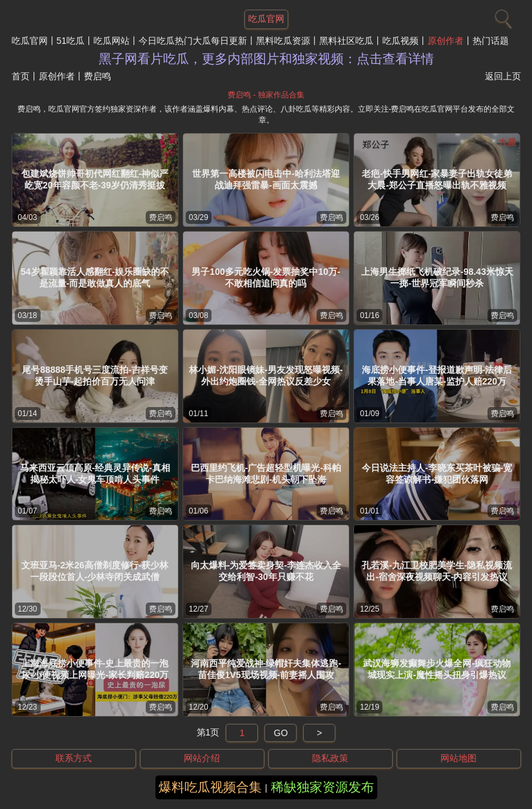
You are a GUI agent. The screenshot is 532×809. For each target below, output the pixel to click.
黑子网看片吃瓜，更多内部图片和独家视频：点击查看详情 (266, 59)
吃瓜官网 (30, 41)
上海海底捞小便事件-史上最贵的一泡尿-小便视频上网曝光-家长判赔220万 (95, 669)
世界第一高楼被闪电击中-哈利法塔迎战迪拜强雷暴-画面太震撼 (266, 179)
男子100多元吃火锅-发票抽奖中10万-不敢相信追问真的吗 (266, 277)
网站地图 (458, 758)
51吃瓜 (71, 41)
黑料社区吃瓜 (346, 41)
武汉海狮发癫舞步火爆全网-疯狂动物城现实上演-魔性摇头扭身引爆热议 (437, 669)
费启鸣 (161, 217)
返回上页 (503, 76)
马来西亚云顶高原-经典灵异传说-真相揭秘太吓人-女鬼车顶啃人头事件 (95, 474)
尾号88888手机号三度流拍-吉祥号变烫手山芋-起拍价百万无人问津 (95, 375)
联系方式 (74, 758)
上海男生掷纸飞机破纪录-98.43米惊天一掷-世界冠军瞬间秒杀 (437, 277)
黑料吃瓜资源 (283, 41)
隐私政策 (330, 758)
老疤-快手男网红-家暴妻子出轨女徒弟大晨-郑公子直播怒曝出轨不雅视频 (437, 179)
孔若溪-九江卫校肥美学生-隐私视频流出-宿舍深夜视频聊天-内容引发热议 (437, 571)
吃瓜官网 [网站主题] (266, 19)
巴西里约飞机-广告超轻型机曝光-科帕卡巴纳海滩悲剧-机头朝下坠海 (266, 474)
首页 (21, 76)
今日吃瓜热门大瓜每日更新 (193, 41)
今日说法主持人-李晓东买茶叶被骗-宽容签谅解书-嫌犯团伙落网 (437, 474)
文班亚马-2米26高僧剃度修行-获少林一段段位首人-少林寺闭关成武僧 (95, 571)
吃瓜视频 (400, 41)
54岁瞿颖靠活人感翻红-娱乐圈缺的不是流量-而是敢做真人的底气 (95, 277)
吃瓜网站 (112, 41)
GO (281, 733)
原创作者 (446, 41)
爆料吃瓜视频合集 (210, 787)
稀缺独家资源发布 (322, 787)
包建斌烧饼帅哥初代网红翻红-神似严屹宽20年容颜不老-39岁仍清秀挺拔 (95, 179)
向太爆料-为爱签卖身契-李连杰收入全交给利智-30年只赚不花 (266, 571)
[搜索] (502, 16)
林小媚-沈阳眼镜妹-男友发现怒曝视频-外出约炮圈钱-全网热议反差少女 (266, 375)
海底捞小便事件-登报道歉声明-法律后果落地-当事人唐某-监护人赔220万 (437, 375)
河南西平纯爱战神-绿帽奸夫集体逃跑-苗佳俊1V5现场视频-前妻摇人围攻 (266, 669)
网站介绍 (202, 758)
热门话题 (491, 41)
